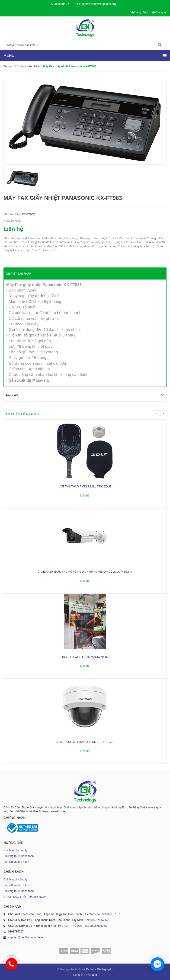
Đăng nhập (140, 12)
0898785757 (16, 931)
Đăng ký (159, 12)
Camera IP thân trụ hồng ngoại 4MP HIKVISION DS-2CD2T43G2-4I (85, 571)
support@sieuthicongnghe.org (97, 4)
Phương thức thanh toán (19, 856)
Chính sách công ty (15, 850)
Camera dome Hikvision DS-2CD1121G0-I (85, 741)
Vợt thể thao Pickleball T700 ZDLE (85, 486)
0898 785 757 (62, 4)
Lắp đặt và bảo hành (16, 861)
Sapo (94, 974)
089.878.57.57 (111, 914)
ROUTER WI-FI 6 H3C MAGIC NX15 (85, 656)
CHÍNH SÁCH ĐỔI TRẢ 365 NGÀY (25, 896)
